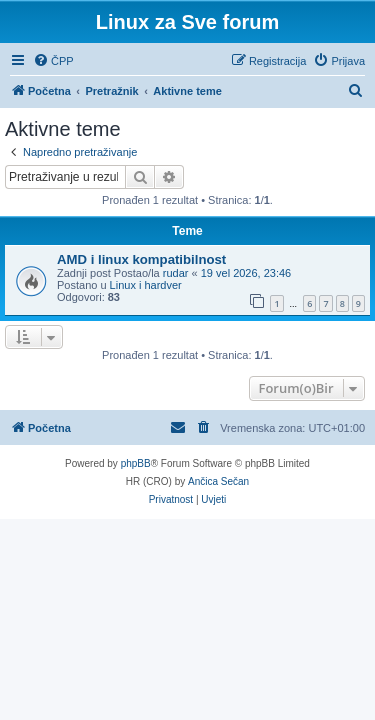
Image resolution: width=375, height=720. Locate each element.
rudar (176, 273)
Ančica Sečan (218, 481)
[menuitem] (53, 61)
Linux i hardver (146, 285)
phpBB (136, 463)
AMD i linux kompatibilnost (141, 259)
